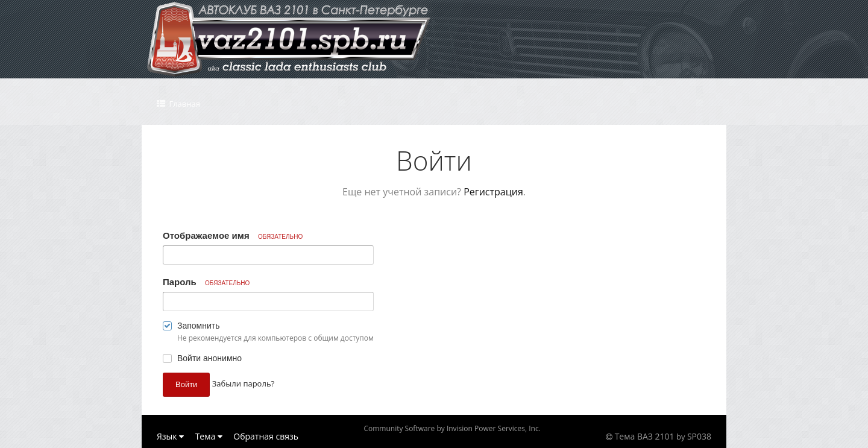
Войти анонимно (209, 358)
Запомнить (199, 326)
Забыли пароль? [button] (243, 383)
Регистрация (493, 192)
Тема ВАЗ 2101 (645, 436)
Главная (184, 104)
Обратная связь (266, 436)
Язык (170, 436)
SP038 (699, 436)
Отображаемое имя (233, 235)
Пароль (206, 282)
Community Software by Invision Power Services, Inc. (452, 428)
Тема (209, 436)
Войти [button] (186, 384)
